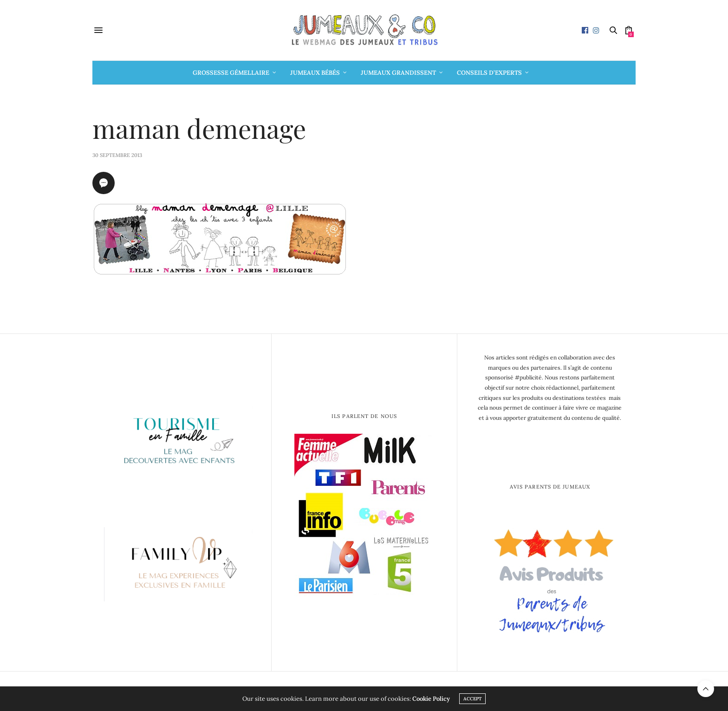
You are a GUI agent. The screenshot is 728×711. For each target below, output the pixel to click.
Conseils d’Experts (489, 73)
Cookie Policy (431, 699)
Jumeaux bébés (315, 73)
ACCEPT (472, 699)
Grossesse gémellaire (231, 73)
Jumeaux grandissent (398, 73)
